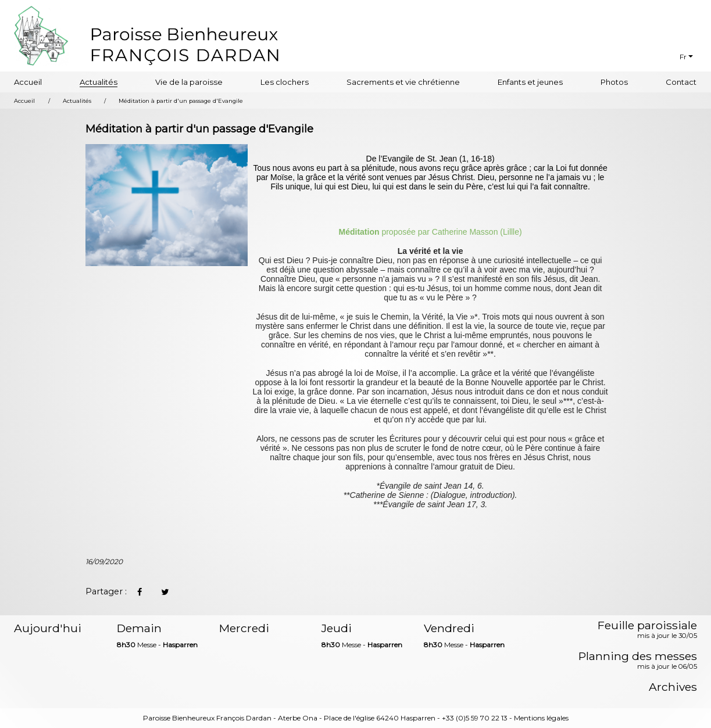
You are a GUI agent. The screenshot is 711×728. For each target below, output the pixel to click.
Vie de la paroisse (189, 82)
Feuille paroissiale (647, 630)
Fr (683, 57)
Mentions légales (541, 718)
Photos (614, 82)
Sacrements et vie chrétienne (403, 82)
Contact (681, 82)
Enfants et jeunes (530, 82)
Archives (673, 687)
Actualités (99, 82)
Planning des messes (638, 661)
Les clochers (285, 82)
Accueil (28, 82)
